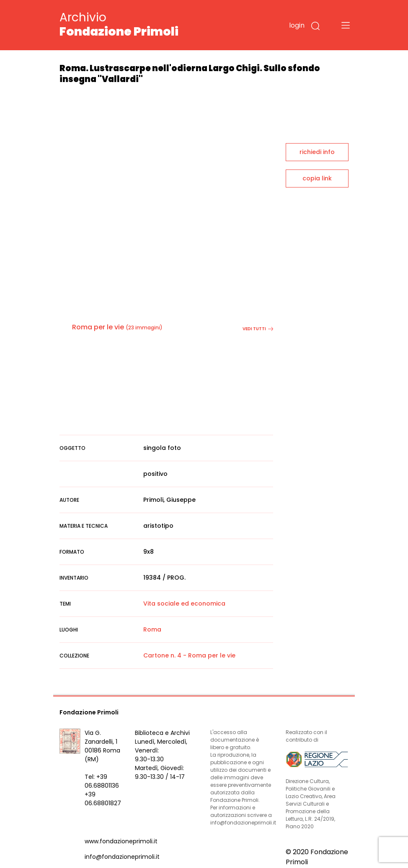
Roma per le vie (98, 327)
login (297, 25)
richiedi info (317, 152)
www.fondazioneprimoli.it (121, 841)
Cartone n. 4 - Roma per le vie (189, 655)
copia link (317, 178)
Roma (152, 629)
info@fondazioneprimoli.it (122, 857)
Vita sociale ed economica (184, 603)
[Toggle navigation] (346, 25)
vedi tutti (258, 329)
